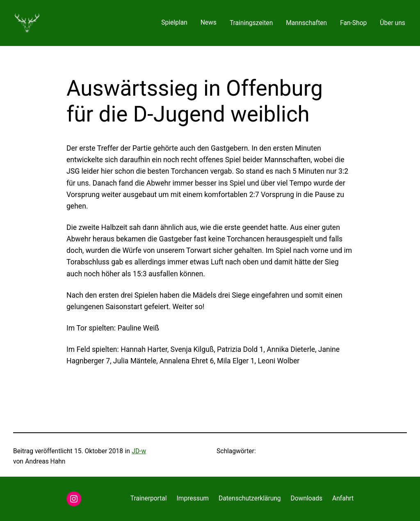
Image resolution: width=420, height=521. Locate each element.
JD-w (139, 451)
